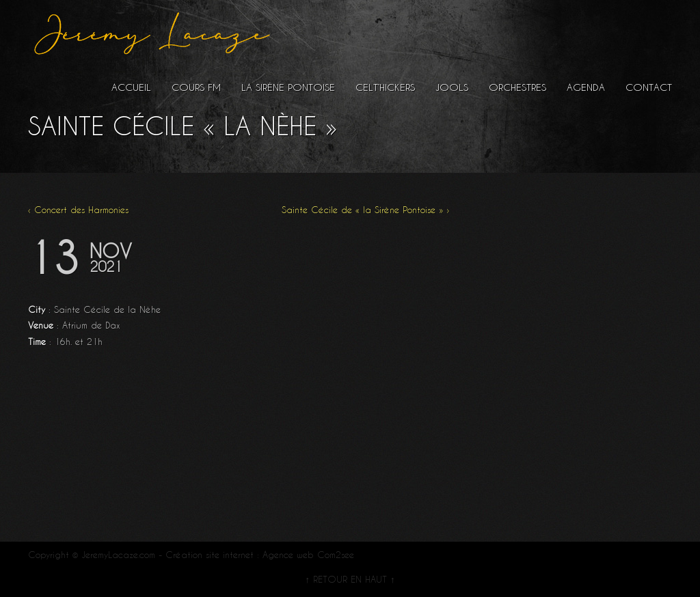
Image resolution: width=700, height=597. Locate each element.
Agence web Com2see (308, 555)
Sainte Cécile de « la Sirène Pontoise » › (365, 210)
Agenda (586, 87)
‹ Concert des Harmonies (78, 210)
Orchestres (517, 87)
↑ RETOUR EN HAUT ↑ (350, 579)
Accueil (131, 87)
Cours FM (196, 87)
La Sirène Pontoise (288, 87)
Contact (649, 87)
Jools (452, 87)
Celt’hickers (385, 87)
